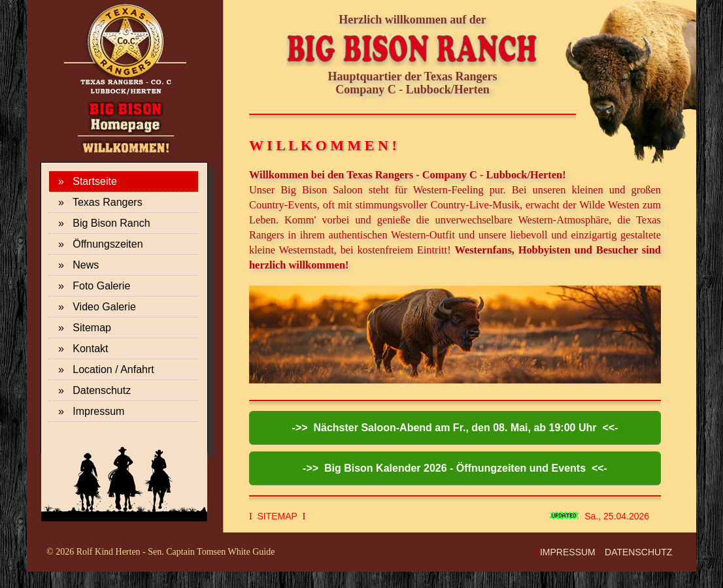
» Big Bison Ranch (104, 223)
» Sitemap (85, 328)
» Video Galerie (97, 307)
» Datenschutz (94, 390)
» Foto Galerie (94, 286)
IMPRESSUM (568, 552)
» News (78, 265)
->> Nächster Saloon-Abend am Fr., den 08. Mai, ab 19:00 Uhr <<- (455, 428)
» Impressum (91, 411)
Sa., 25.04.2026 (617, 516)
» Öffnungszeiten (101, 244)
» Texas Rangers (100, 202)
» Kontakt (83, 349)
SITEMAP (277, 516)
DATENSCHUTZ (638, 552)
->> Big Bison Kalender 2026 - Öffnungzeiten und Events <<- (455, 468)
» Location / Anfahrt (106, 369)
